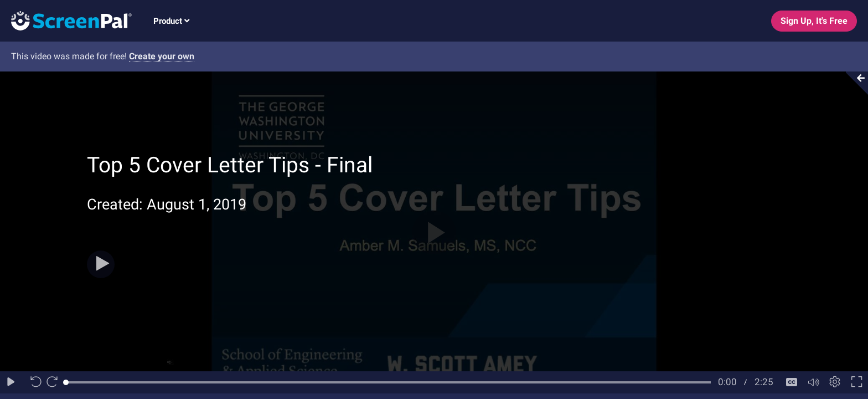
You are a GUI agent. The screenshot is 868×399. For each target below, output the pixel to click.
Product (171, 21)
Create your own (162, 56)
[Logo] (66, 20)
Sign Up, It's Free (814, 21)
